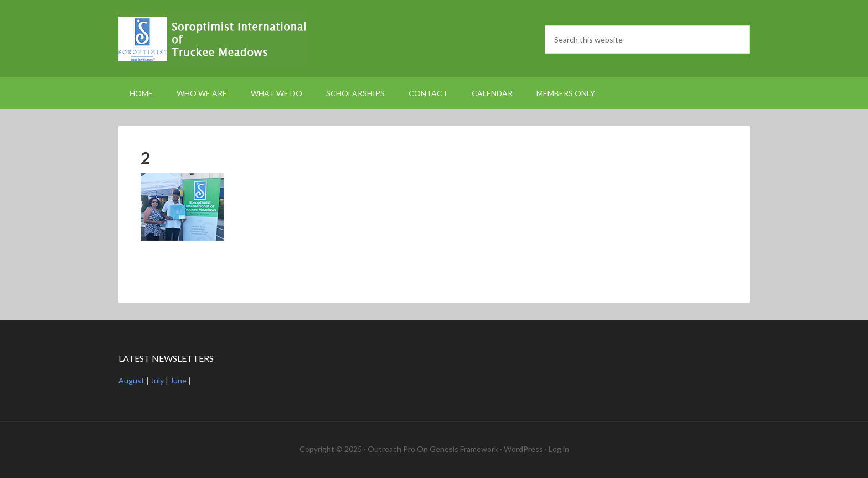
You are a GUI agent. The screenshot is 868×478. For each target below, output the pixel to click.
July (157, 380)
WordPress (523, 449)
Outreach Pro (391, 449)
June (178, 380)
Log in (559, 449)
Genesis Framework (464, 449)
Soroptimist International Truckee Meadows (213, 39)
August (131, 380)
